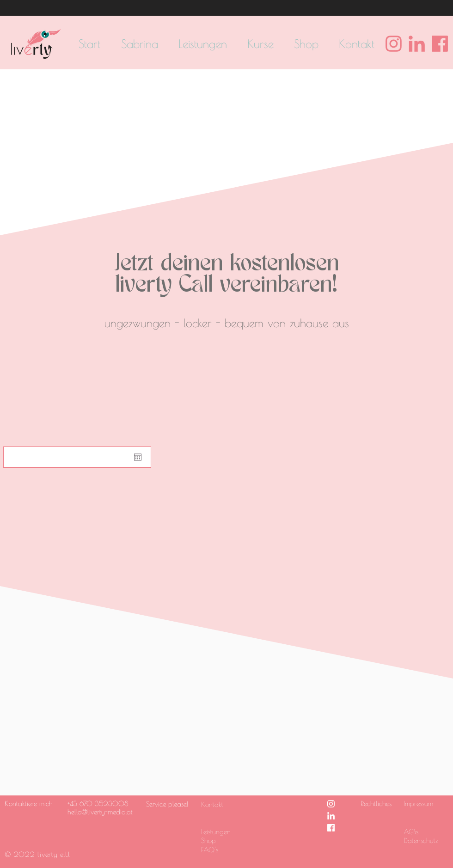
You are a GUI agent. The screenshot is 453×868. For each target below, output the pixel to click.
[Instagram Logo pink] (394, 44)
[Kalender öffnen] (138, 457)
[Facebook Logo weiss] (331, 828)
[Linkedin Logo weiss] (331, 816)
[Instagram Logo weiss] (331, 804)
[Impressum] (421, 803)
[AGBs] (426, 831)
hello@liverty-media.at (100, 812)
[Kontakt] (219, 804)
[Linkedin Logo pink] (417, 44)
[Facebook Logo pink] (440, 44)
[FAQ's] (223, 850)
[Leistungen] (223, 831)
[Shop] (223, 840)
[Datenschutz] (426, 840)
